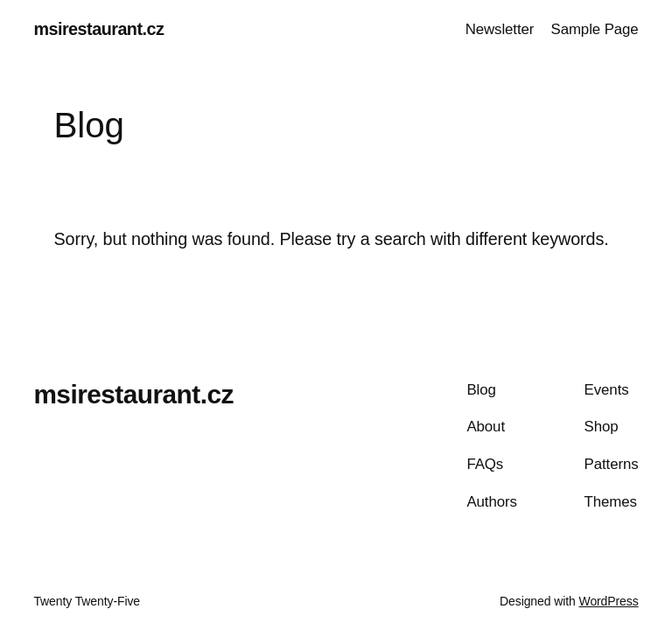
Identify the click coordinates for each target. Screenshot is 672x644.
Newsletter (500, 29)
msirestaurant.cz (98, 29)
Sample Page (594, 29)
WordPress (609, 601)
